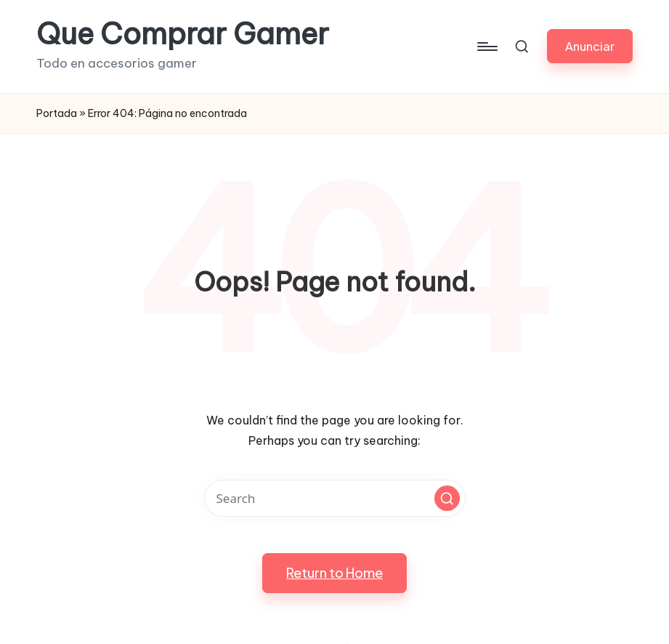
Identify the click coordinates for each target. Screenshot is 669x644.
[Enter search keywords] (335, 498)
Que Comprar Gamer (183, 34)
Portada (57, 113)
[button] (590, 46)
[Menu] (486, 47)
